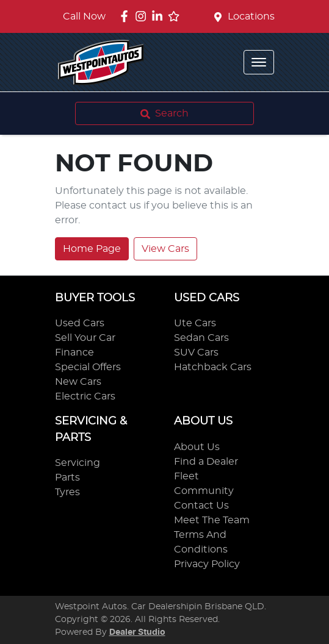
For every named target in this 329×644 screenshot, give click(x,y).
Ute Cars (195, 323)
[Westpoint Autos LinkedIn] (160, 16)
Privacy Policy (207, 564)
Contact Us (201, 506)
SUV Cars (196, 352)
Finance (74, 352)
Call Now (84, 16)
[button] (259, 62)
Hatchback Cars (213, 367)
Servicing (78, 463)
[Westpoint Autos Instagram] (143, 16)
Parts (67, 478)
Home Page (92, 249)
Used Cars (80, 323)
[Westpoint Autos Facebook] (127, 16)
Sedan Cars (201, 338)
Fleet (186, 476)
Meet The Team (212, 520)
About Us (197, 447)
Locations (251, 16)
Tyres (67, 492)
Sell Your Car (85, 338)
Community (204, 491)
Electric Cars (85, 396)
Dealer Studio (137, 632)
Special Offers (88, 367)
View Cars (165, 249)
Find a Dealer (206, 462)
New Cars (78, 382)
